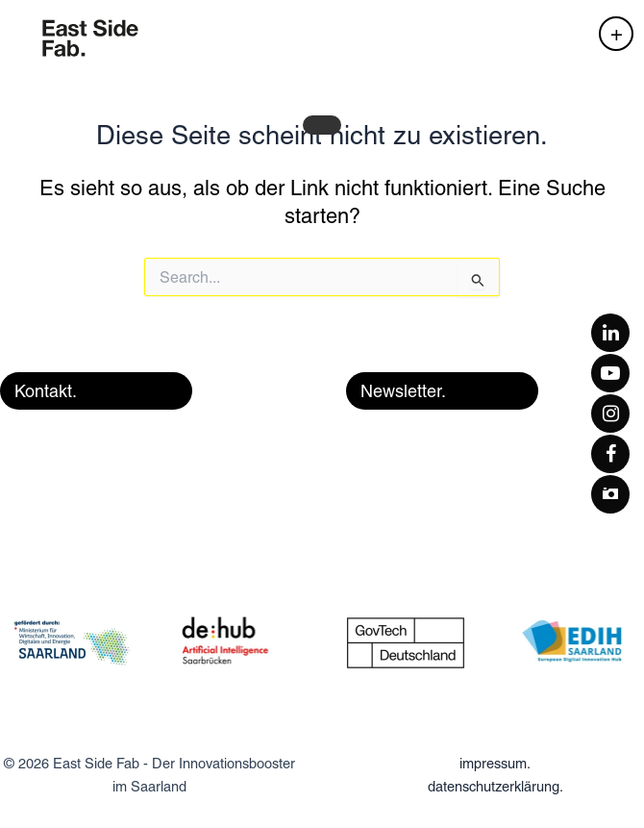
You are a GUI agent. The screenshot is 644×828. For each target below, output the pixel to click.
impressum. (495, 763)
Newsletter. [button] (403, 391)
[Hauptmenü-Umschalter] (616, 34)
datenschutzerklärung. (495, 786)
